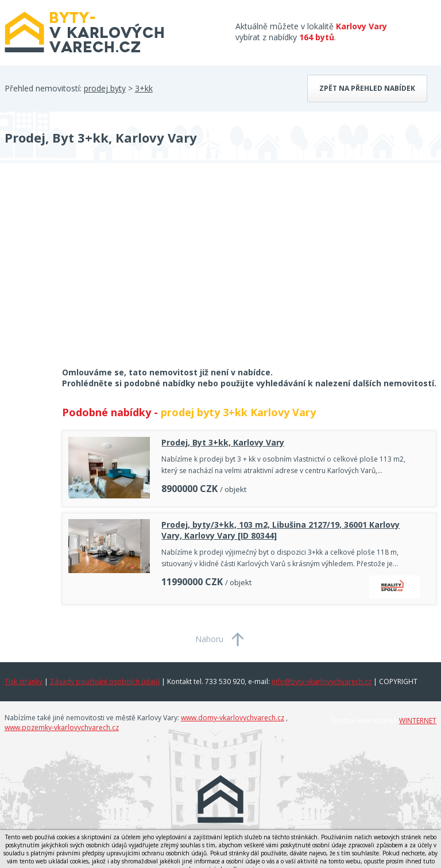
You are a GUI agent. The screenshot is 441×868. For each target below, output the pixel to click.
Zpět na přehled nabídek (367, 88)
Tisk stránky (24, 681)
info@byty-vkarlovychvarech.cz (322, 681)
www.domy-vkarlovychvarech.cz (233, 718)
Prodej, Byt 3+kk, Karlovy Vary (223, 442)
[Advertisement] (91, 272)
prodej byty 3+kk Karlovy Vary (238, 412)
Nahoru (209, 639)
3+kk (144, 88)
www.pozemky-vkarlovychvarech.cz (62, 727)
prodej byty (105, 88)
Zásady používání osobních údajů (105, 681)
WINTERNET (418, 721)
